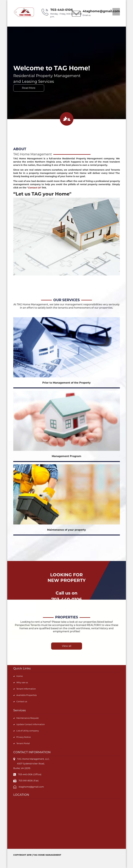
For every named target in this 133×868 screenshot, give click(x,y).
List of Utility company (28, 731)
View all (67, 646)
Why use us (22, 682)
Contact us (22, 701)
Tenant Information (26, 689)
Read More (29, 88)
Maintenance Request (27, 718)
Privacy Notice (24, 737)
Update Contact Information (31, 724)
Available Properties (26, 695)
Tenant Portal (23, 743)
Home (20, 676)
